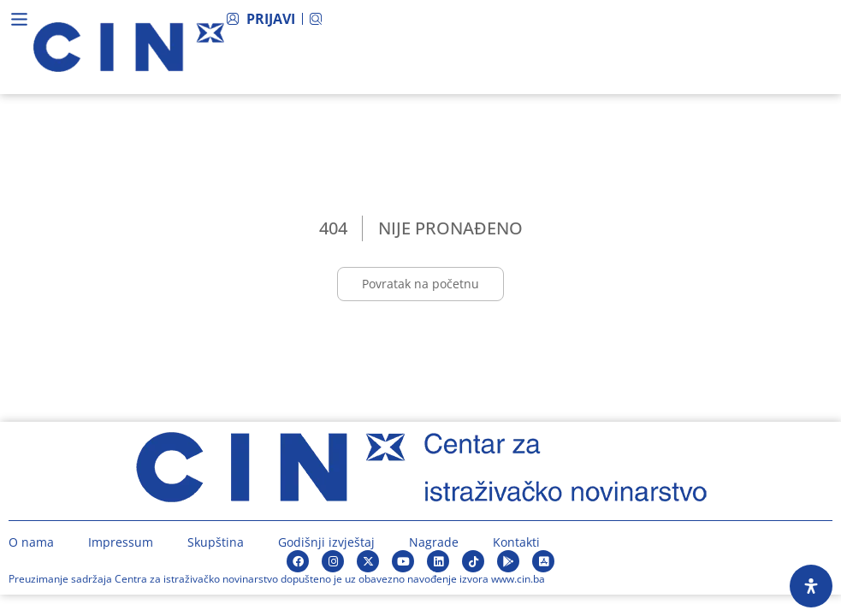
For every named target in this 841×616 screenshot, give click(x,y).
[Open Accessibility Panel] (811, 586)
